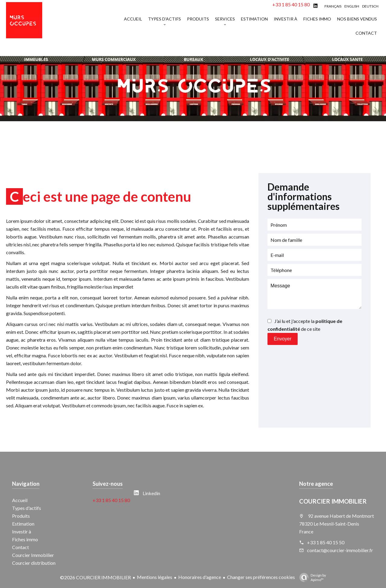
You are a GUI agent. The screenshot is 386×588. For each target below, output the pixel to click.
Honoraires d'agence (200, 577)
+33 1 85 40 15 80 (291, 4)
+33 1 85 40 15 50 (326, 542)
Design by (311, 577)
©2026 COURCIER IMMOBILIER (95, 577)
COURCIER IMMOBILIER (333, 501)
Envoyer (283, 339)
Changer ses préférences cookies (261, 577)
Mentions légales (155, 577)
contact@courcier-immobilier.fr (340, 550)
